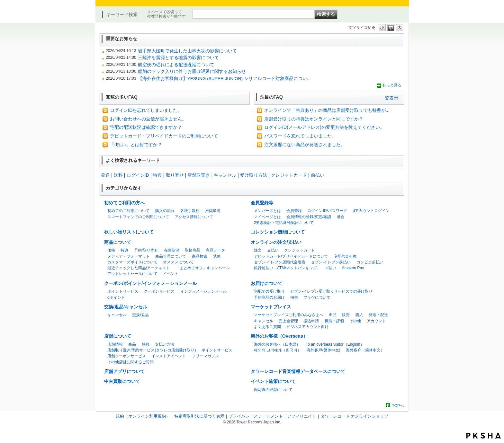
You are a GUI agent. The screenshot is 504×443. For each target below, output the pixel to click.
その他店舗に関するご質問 (130, 362)
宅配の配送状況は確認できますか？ (146, 127)
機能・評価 (334, 321)
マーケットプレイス (271, 307)
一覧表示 (389, 98)
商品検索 (200, 256)
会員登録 (294, 211)
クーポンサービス (159, 291)
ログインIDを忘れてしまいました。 (146, 110)
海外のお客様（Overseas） (279, 336)
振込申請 (311, 321)
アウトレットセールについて (132, 274)
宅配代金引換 (345, 256)
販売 (346, 315)
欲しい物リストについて (129, 232)
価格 (111, 250)
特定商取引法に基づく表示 (199, 416)
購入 (359, 315)
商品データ (215, 250)
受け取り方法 (254, 175)
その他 (355, 321)
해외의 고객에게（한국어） (278, 350)
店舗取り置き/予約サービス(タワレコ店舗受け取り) (152, 350)
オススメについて (178, 262)
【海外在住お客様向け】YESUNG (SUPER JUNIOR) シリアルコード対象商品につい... (224, 79)
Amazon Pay (353, 268)
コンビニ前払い (370, 262)
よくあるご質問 (267, 327)
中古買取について (122, 381)
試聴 (217, 256)
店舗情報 (115, 344)
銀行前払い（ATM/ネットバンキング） (287, 268)
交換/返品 (140, 315)
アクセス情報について (194, 217)
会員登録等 (262, 203)
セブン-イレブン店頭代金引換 (280, 262)
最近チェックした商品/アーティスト (139, 268)
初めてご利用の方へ (124, 203)
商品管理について (171, 256)
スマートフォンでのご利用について (138, 217)
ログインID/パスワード (327, 211)
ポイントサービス (123, 291)
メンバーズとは (267, 211)
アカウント (376, 321)
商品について (118, 242)
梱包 (294, 297)
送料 (118, 175)
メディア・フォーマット (129, 256)
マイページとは (267, 217)
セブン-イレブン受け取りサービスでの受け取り (331, 291)
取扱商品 (193, 250)
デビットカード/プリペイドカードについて (291, 256)
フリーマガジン (205, 356)
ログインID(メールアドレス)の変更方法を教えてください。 (324, 127)
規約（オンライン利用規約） (143, 416)
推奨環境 (213, 211)
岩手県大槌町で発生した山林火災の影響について (187, 51)
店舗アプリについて (124, 371)
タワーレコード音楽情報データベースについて (298, 371)
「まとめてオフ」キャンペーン (203, 268)
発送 (105, 175)
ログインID (138, 175)
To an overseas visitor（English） (335, 344)
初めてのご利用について (129, 211)
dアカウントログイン (371, 211)
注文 (258, 250)
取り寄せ (175, 175)
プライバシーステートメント (256, 416)
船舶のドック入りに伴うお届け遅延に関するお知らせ (192, 71)
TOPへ (398, 406)
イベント (171, 274)
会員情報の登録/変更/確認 (309, 217)
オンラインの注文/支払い (276, 242)
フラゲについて (317, 297)
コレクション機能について (278, 232)
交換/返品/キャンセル (126, 307)
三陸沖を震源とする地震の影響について (178, 58)
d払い (331, 268)
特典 (157, 175)
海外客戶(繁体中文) (323, 350)
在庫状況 (172, 250)
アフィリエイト (302, 416)
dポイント (116, 297)
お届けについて (266, 283)
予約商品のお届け (269, 297)
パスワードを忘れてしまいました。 (300, 136)
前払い (318, 175)
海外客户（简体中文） (365, 350)
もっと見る (392, 85)
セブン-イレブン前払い (331, 262)
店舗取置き (199, 175)
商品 (132, 344)
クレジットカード (289, 175)
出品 (333, 315)
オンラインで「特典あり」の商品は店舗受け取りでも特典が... (327, 110)
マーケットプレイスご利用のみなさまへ (289, 315)
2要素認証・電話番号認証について (284, 223)
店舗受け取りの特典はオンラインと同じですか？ (314, 119)
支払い (273, 250)
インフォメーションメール (203, 291)
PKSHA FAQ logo (484, 436)
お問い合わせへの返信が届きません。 (148, 119)
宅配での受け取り (269, 291)
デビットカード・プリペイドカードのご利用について (164, 136)
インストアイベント (169, 356)
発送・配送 (378, 315)
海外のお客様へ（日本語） (277, 344)
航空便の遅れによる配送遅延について (176, 65)
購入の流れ (165, 211)
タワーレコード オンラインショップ (355, 416)
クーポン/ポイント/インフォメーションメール (150, 283)
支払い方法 (165, 344)
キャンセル (225, 175)
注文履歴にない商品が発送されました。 (305, 145)
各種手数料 (190, 211)
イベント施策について (273, 381)
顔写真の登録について (273, 390)
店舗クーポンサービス (127, 356)
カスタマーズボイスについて (132, 262)
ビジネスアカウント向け (308, 327)
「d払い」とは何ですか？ (136, 145)
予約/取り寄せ (146, 250)
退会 (340, 217)
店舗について (118, 336)
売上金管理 (288, 321)
